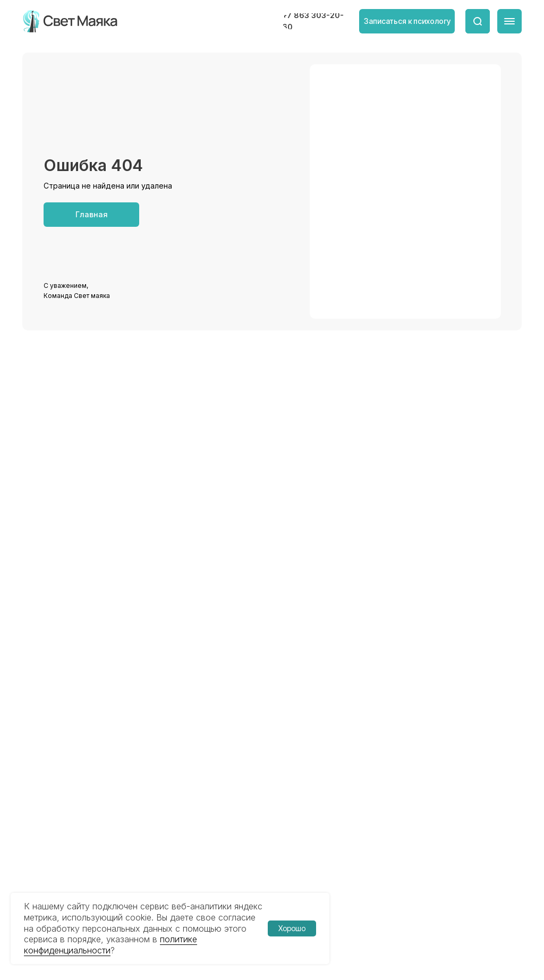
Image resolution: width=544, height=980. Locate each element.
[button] (407, 21)
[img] (71, 21)
